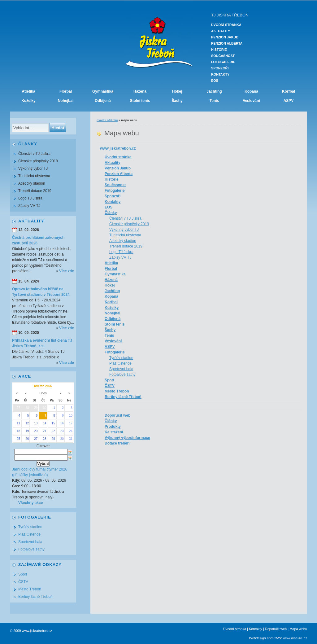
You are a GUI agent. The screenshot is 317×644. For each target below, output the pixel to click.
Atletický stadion (123, 241)
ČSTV (110, 386)
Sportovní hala (121, 369)
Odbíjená (103, 101)
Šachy (177, 101)
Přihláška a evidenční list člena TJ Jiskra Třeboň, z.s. (42, 343)
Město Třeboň (117, 391)
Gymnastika (103, 91)
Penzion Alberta (227, 43)
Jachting (214, 91)
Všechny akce (30, 503)
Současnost (223, 56)
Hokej (177, 91)
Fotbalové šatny (122, 375)
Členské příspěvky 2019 (129, 224)
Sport (109, 380)
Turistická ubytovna (125, 235)
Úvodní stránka (226, 25)
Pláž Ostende (120, 363)
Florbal (66, 91)
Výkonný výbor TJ (124, 230)
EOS (215, 81)
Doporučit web (117, 415)
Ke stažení (114, 432)
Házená (140, 91)
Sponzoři (220, 68)
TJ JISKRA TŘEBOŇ (230, 15)
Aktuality (221, 31)
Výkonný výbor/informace (127, 438)
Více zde (67, 271)
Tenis (214, 101)
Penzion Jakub (225, 37)
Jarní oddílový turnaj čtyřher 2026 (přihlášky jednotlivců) (40, 472)
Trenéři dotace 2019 (126, 246)
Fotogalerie (223, 62)
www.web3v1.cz (295, 638)
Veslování (251, 101)
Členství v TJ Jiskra (125, 218)
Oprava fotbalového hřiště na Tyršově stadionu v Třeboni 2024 (41, 292)
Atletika (28, 91)
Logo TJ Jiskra (121, 252)
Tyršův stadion (121, 358)
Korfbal (289, 91)
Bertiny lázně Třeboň (123, 397)
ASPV (289, 101)
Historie (219, 50)
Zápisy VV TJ (120, 257)
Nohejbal (66, 101)
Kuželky (28, 101)
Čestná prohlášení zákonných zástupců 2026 (38, 240)
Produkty (113, 427)
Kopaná (251, 91)
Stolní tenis (140, 101)
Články (111, 213)
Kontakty (220, 74)
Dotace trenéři (117, 443)
